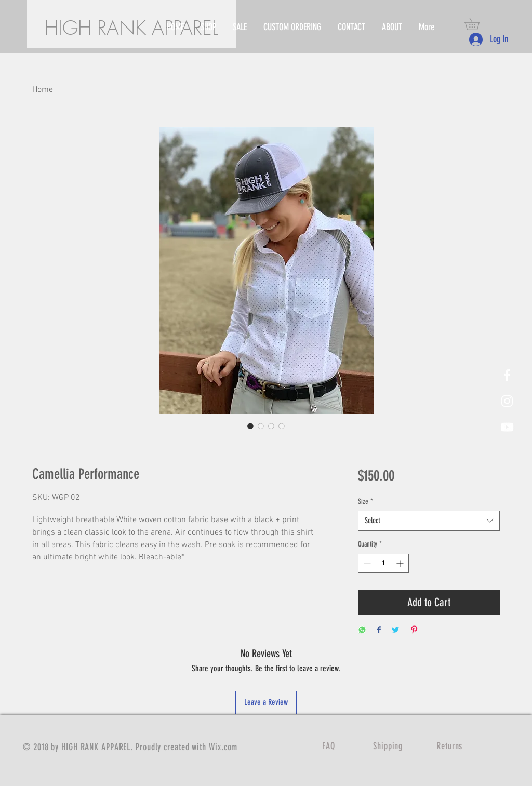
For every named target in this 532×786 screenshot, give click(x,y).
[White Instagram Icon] (507, 401)
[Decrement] (366, 563)
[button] (478, 24)
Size (365, 502)
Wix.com (223, 747)
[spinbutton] (383, 563)
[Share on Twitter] (395, 630)
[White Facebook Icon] (507, 375)
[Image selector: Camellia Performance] (250, 426)
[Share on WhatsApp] (362, 630)
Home (43, 90)
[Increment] (401, 563)
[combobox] (429, 521)
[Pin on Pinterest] (414, 630)
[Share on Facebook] (379, 630)
